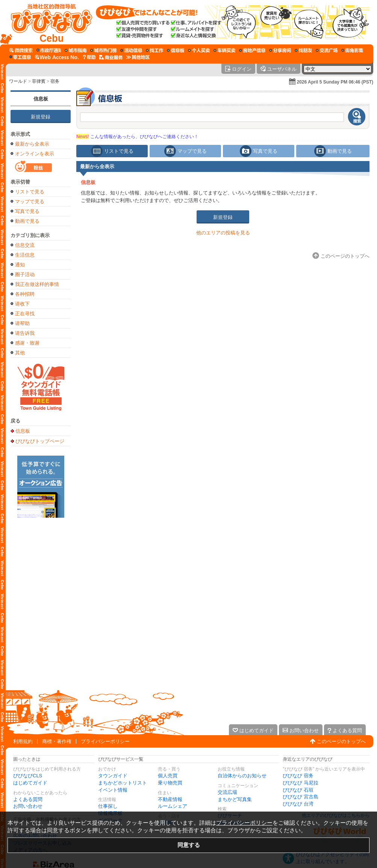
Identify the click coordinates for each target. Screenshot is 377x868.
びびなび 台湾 (298, 804)
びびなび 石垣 (298, 790)
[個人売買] (199, 50)
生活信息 (25, 255)
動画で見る (27, 221)
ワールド (18, 81)
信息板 (41, 99)
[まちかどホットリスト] (103, 50)
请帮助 (22, 323)
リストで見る (30, 192)
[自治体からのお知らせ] (49, 50)
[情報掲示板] (176, 50)
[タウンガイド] (76, 50)
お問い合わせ (28, 806)
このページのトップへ (341, 741)
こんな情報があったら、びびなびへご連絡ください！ (137, 137)
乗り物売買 (170, 783)
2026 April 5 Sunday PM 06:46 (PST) (335, 82)
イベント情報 (113, 790)
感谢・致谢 (27, 343)
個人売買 (168, 776)
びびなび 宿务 (298, 776)
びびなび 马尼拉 (301, 783)
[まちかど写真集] (352, 50)
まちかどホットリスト (123, 783)
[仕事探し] (154, 50)
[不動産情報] (252, 50)
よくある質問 (28, 799)
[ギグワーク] (20, 57)
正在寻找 (25, 314)
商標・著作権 (57, 741)
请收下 (22, 304)
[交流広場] (327, 50)
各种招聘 (25, 294)
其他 (20, 353)
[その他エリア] (138, 57)
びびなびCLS (28, 776)
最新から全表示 (32, 144)
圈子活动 (25, 274)
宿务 (55, 81)
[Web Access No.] (57, 57)
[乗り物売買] (224, 50)
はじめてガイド (30, 783)
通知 (20, 265)
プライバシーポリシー (105, 741)
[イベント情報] (131, 50)
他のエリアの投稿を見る (223, 233)
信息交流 (25, 245)
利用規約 (23, 741)
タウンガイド (113, 776)
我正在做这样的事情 (37, 284)
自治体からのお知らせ (242, 776)
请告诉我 (25, 333)
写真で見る (27, 211)
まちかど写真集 (235, 799)
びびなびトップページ (40, 441)
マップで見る (30, 201)
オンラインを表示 (35, 154)
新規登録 (41, 117)
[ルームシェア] (280, 50)
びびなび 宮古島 (301, 797)
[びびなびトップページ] (48, 22)
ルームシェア (173, 806)
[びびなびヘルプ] (89, 57)
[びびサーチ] (21, 50)
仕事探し (108, 806)
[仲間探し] (303, 50)
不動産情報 (170, 799)
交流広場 (227, 792)
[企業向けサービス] (111, 57)
